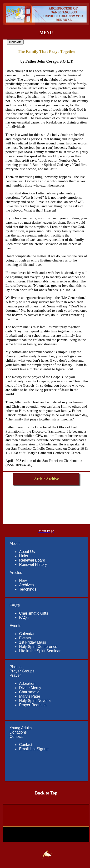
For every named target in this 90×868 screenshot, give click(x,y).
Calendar (27, 634)
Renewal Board (32, 560)
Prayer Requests (33, 705)
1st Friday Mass (32, 642)
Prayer (15, 675)
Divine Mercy (30, 688)
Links (23, 556)
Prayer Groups (22, 671)
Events (15, 626)
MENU (46, 33)
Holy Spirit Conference (38, 647)
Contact (16, 737)
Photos (15, 667)
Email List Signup (34, 749)
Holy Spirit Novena (35, 701)
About (15, 544)
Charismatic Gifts (34, 613)
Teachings (28, 589)
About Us (27, 552)
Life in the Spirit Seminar (40, 651)
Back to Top (46, 793)
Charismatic (29, 692)
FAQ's (15, 605)
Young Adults (21, 728)
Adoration (27, 683)
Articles (16, 573)
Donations (18, 732)
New (23, 581)
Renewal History (33, 565)
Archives (26, 585)
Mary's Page (30, 696)
